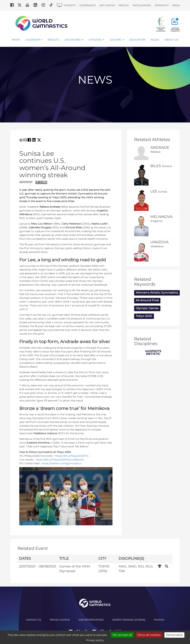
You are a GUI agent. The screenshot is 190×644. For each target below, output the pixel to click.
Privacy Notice (60, 620)
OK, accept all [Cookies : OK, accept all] (122, 635)
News (16, 40)
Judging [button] (117, 40)
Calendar (34, 40)
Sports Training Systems (129, 620)
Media (176, 5)
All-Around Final (147, 300)
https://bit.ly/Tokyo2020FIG (72, 456)
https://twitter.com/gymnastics (62, 463)
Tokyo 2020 (144, 316)
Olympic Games (147, 308)
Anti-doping (107, 5)
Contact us (34, 620)
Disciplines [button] (74, 40)
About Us (171, 40)
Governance (88, 5)
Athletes (96, 40)
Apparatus (162, 5)
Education (137, 40)
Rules (155, 40)
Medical (124, 5)
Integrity (70, 5)
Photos (159, 620)
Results (53, 40)
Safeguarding (142, 5)
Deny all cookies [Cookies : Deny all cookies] (149, 635)
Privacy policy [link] (95, 640)
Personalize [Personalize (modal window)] (174, 635)
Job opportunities (91, 620)
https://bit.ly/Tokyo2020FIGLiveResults (60, 460)
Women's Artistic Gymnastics (157, 293)
